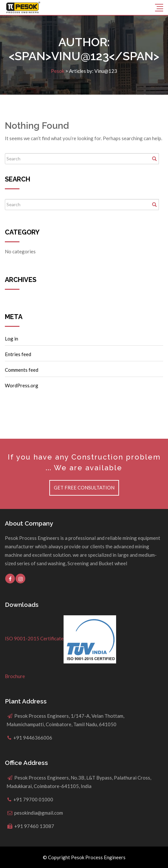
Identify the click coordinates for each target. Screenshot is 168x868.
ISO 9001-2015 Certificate (60, 638)
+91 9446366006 (33, 738)
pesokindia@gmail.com (39, 813)
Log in (12, 339)
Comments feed (22, 370)
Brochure (15, 676)
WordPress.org (22, 385)
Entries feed (18, 354)
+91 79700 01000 (33, 799)
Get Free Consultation (84, 487)
